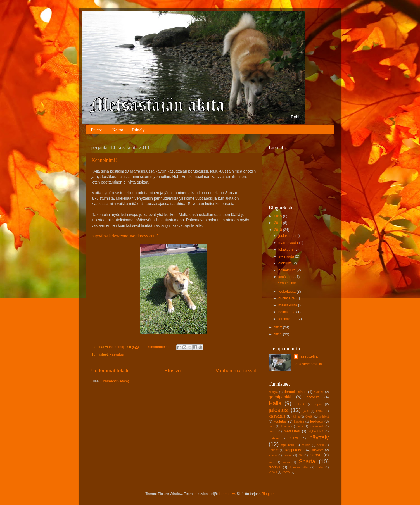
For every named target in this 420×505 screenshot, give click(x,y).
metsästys (292, 431)
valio (320, 467)
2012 (279, 327)
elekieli (319, 392)
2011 (279, 334)
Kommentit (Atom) (115, 381)
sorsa (286, 462)
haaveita (313, 397)
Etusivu (97, 130)
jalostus (278, 410)
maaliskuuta (288, 305)
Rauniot (274, 450)
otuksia (306, 445)
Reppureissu (295, 450)
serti (271, 462)
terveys (275, 467)
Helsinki (300, 404)
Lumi (300, 426)
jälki (306, 411)
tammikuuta (288, 319)
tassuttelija (309, 356)
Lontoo (285, 426)
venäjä (273, 472)
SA (301, 455)
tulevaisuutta (299, 467)
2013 (279, 230)
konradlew (227, 494)
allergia (273, 392)
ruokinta (318, 450)
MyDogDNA (316, 431)
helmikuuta (287, 312)
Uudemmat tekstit (111, 371)
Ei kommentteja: (156, 347)
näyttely (319, 437)
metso (273, 431)
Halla (275, 403)
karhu (320, 411)
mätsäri (274, 438)
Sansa (316, 455)
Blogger (268, 494)
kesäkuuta (287, 277)
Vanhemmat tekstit (236, 371)
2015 (279, 216)
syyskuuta (287, 256)
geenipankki (280, 397)
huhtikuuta (287, 298)
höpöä (318, 404)
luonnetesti (317, 426)
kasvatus (117, 354)
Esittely (138, 130)
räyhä (288, 455)
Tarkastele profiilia (308, 364)
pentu (320, 445)
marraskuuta (289, 243)
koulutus (280, 421)
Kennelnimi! (104, 160)
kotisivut (324, 417)
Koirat (118, 130)
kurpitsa (299, 422)
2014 (279, 223)
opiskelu (287, 445)
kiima (296, 417)
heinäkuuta (287, 270)
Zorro (286, 472)
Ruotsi (273, 455)
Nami (294, 438)
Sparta (307, 461)
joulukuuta (287, 236)
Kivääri (309, 417)
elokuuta (285, 263)
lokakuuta (286, 249)
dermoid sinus (295, 392)
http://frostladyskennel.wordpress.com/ (125, 236)
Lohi (271, 426)
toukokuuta (287, 292)
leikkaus (317, 421)
